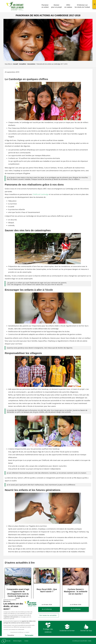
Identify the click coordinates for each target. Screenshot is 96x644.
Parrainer (45, 6)
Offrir (68, 6)
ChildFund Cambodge (41, 194)
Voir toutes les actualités (48, 615)
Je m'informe (47, 609)
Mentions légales (17, 641)
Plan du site (8, 641)
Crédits (89, 641)
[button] (4, 641)
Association (31, 64)
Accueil (16, 64)
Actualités (23, 64)
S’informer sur (82, 6)
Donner (57, 6)
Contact (26, 641)
